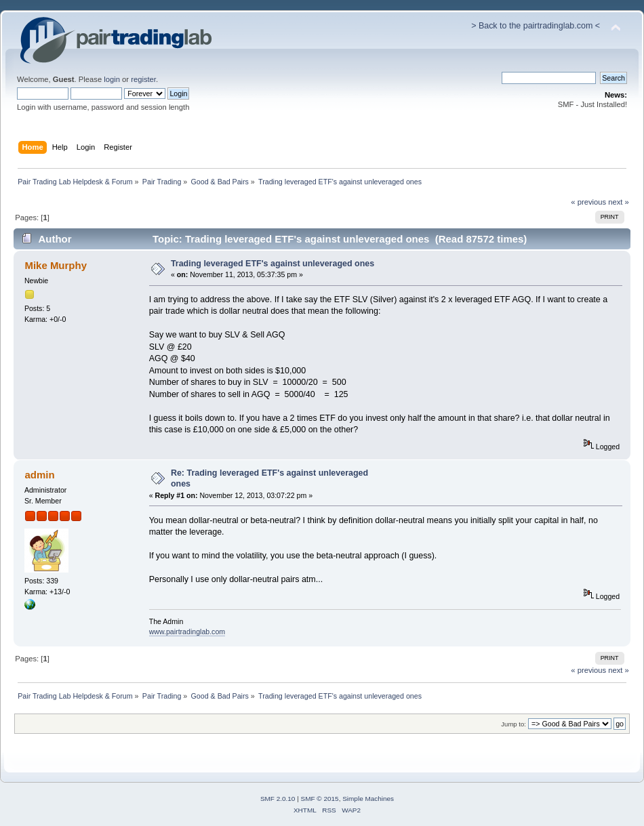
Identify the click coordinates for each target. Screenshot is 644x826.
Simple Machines (368, 799)
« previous (588, 202)
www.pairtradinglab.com (187, 632)
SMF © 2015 (320, 799)
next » (619, 202)
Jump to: (514, 724)
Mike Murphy (56, 265)
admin (39, 475)
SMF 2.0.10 (278, 799)
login (112, 79)
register (143, 79)
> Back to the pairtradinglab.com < (536, 26)
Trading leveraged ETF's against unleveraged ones (273, 264)
